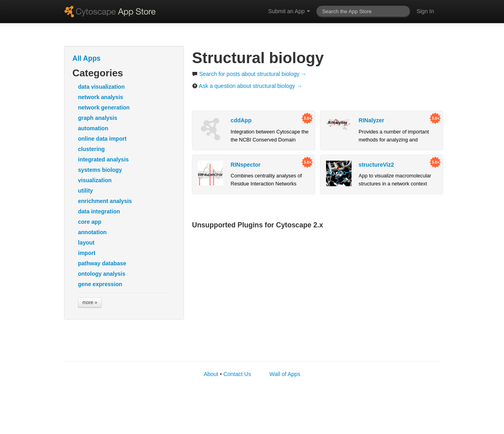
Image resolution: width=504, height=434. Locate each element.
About (211, 374)
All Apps (86, 58)
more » (90, 303)
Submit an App (289, 11)
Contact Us (237, 374)
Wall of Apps (285, 374)
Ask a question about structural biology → (247, 86)
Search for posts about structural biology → (249, 74)
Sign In (425, 11)
